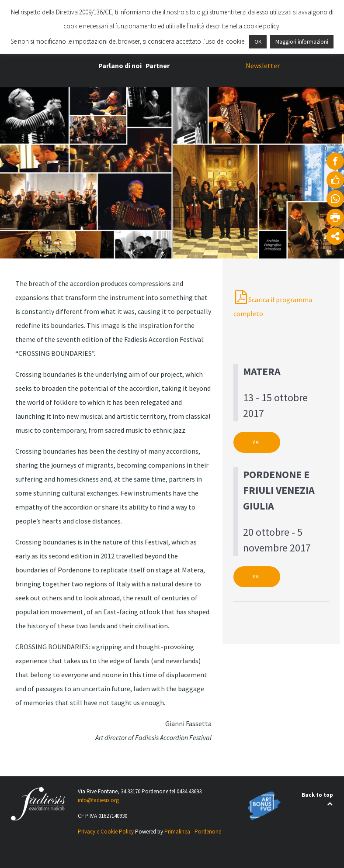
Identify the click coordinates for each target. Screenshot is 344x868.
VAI (257, 442)
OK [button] (258, 42)
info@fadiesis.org (98, 800)
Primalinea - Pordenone (193, 832)
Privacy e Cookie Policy (106, 832)
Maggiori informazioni (302, 42)
